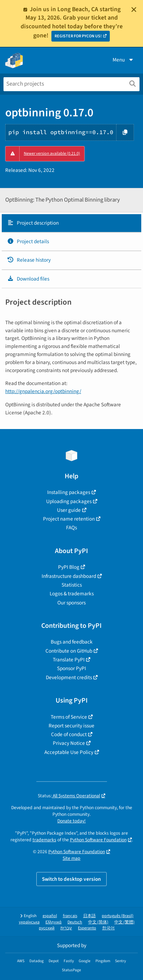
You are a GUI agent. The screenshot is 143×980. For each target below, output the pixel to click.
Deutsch (75, 922)
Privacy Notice (69, 743)
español (50, 916)
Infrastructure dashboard (69, 576)
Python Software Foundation (98, 840)
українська (29, 922)
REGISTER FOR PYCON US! (78, 36)
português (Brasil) (118, 916)
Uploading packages (69, 501)
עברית (66, 928)
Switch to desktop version (71, 879)
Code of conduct (69, 734)
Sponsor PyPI (71, 668)
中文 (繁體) (124, 922)
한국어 (108, 928)
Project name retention (69, 519)
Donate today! (71, 821)
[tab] (71, 223)
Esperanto (87, 928)
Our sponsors (71, 603)
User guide (69, 510)
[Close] (134, 9)
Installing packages (69, 492)
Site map (71, 858)
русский (47, 928)
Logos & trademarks (72, 594)
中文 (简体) (98, 922)
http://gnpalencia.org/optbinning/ (43, 391)
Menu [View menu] (123, 60)
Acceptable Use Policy (69, 752)
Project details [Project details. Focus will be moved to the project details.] (28, 241)
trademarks (44, 840)
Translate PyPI (69, 660)
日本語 (90, 916)
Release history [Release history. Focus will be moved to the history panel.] (29, 260)
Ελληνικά (53, 922)
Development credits (69, 677)
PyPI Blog (69, 567)
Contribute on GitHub (69, 651)
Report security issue (71, 726)
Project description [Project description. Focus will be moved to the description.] (33, 223)
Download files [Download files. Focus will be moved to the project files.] (28, 279)
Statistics (72, 585)
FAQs (71, 528)
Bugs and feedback (72, 642)
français (70, 916)
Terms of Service (69, 717)
